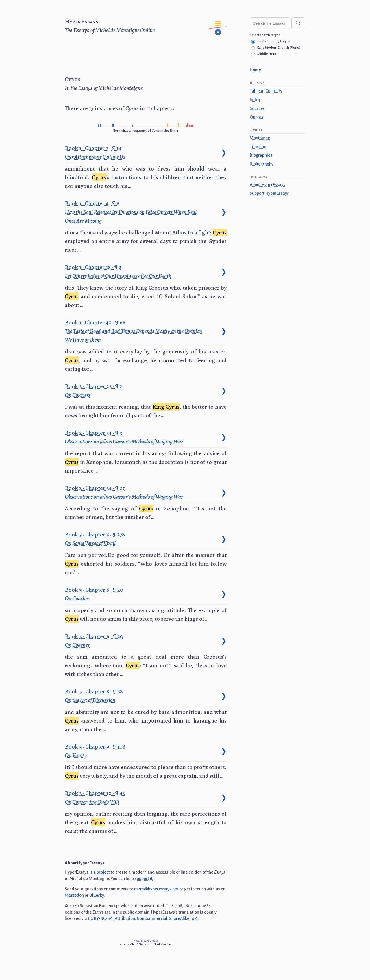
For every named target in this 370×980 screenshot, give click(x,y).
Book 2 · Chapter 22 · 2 (94, 390)
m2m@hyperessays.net (156, 889)
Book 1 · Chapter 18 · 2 (118, 271)
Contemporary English (274, 41)
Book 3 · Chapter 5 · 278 (96, 539)
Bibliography (262, 164)
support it (144, 879)
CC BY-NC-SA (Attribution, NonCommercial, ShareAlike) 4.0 (143, 918)
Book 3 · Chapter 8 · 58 (95, 696)
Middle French (268, 54)
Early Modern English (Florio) (279, 48)
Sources (257, 108)
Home (255, 70)
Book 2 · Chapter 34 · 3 (124, 437)
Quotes (257, 117)
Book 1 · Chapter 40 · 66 (133, 331)
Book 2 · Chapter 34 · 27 (124, 492)
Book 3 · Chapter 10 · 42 (96, 797)
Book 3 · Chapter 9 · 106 (96, 751)
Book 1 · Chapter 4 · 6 (131, 212)
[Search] (298, 23)
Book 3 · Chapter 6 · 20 (95, 594)
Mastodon (74, 895)
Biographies (261, 155)
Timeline (258, 147)
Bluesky (97, 895)
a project (102, 872)
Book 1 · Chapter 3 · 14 (95, 152)
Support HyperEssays (269, 193)
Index (255, 100)
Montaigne (260, 138)
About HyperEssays (268, 185)
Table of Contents (266, 91)
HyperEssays (82, 22)
